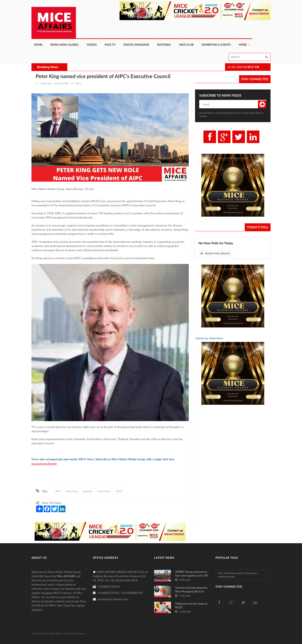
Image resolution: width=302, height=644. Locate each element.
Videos (92, 45)
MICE (119, 491)
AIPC (58, 491)
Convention (104, 491)
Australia (88, 491)
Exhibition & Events (216, 45)
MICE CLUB (186, 45)
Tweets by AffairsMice (209, 338)
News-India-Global (64, 45)
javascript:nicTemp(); (44, 464)
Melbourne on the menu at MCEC (191, 605)
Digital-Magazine (136, 45)
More (243, 45)
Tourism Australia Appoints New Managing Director (191, 590)
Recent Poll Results (215, 253)
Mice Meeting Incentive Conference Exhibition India (238, 575)
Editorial (164, 45)
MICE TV (110, 45)
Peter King (72, 491)
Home (38, 45)
